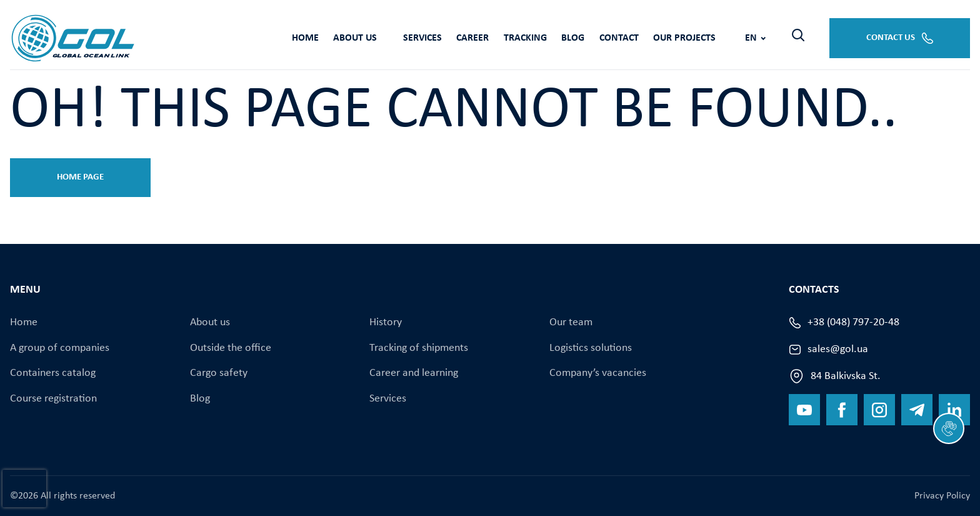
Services (349, 38)
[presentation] (24, 488)
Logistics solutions (591, 347)
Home (222, 38)
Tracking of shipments (419, 347)
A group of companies (60, 347)
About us (277, 38)
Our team (571, 322)
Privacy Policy (942, 496)
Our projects (634, 38)
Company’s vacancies (598, 372)
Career (404, 38)
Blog (513, 38)
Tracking (460, 38)
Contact (563, 38)
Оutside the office (231, 347)
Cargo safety (219, 372)
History (386, 322)
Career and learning (414, 372)
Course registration (53, 397)
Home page (80, 177)
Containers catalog (53, 372)
